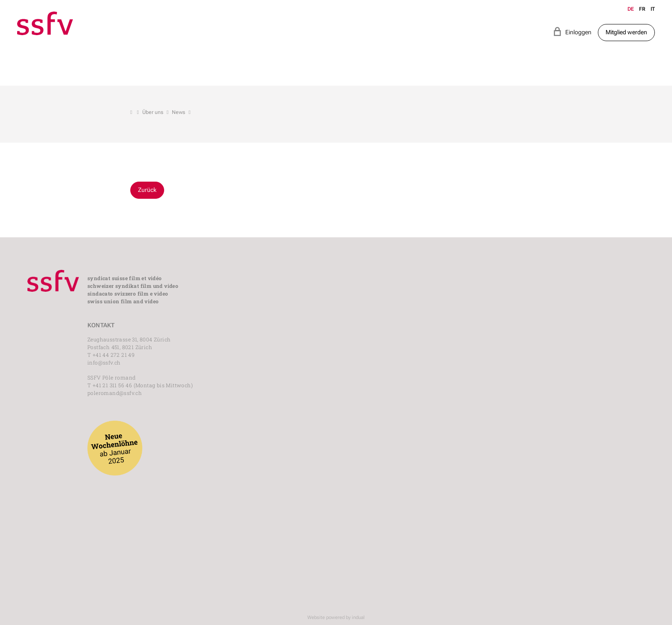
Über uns (153, 112)
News (178, 112)
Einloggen (572, 31)
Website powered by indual (336, 618)
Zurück (147, 190)
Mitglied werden (626, 32)
